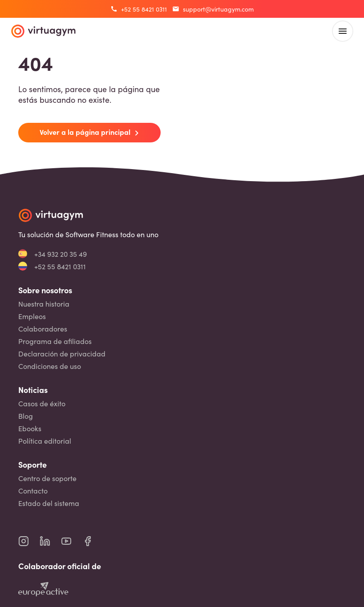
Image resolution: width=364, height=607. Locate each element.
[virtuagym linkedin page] (50, 541)
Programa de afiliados (55, 341)
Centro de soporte (47, 478)
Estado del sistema (49, 503)
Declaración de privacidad (62, 354)
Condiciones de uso (50, 366)
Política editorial (45, 441)
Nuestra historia (44, 304)
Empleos (32, 316)
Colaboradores (43, 329)
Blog (26, 416)
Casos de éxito (42, 403)
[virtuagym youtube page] (72, 541)
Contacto (33, 491)
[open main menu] (343, 31)
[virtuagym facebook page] (93, 541)
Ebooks (30, 428)
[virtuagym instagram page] (29, 541)
